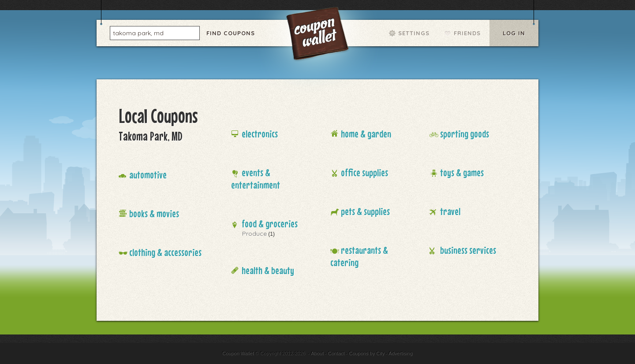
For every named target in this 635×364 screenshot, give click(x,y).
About (317, 353)
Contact (336, 353)
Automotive (148, 175)
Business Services (468, 250)
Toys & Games (462, 173)
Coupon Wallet (318, 35)
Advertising (400, 353)
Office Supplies (364, 173)
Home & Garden (366, 134)
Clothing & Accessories (165, 252)
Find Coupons (231, 33)
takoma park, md (138, 33)
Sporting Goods (465, 134)
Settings (414, 33)
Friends (467, 33)
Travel (450, 211)
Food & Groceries (270, 224)
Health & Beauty (268, 270)
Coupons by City (367, 353)
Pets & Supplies (365, 211)
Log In (514, 33)
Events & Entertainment (256, 179)
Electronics (260, 134)
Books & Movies (154, 214)
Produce (254, 234)
